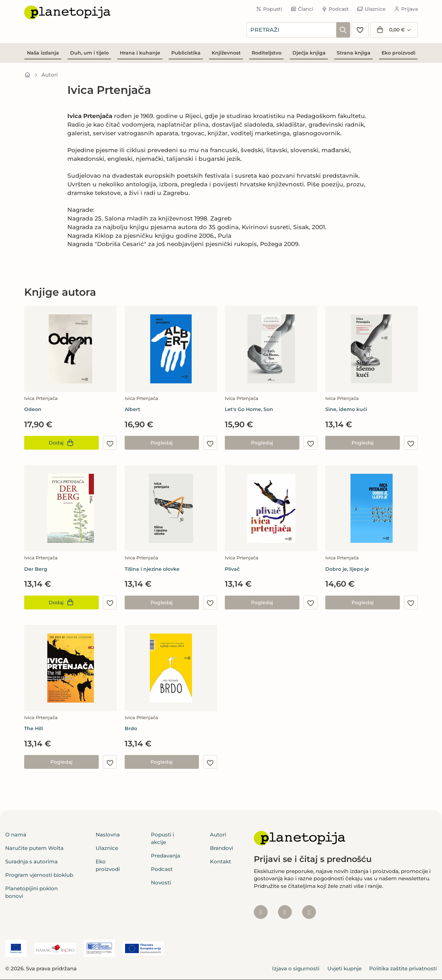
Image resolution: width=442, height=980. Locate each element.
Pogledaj (162, 443)
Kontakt (220, 861)
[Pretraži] (343, 30)
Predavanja (166, 856)
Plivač (232, 569)
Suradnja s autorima (31, 861)
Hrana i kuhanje (140, 53)
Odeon (33, 409)
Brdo (131, 728)
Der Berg (36, 569)
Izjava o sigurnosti (296, 968)
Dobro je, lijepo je (347, 569)
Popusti (269, 9)
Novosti (161, 883)
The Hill (33, 728)
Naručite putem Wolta (34, 848)
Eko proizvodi (398, 53)
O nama (16, 835)
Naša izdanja (43, 53)
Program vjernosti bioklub (39, 875)
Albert (132, 409)
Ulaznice (371, 9)
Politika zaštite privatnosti (403, 968)
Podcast (335, 9)
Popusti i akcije (162, 838)
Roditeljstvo (267, 53)
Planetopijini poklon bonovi (31, 892)
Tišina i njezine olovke (152, 569)
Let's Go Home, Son (249, 409)
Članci (302, 9)
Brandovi (222, 848)
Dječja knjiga (309, 53)
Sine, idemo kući (346, 409)
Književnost (226, 53)
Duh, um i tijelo (89, 53)
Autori (50, 75)
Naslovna (108, 835)
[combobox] (291, 30)
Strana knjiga (354, 53)
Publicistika (186, 53)
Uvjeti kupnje (344, 968)
